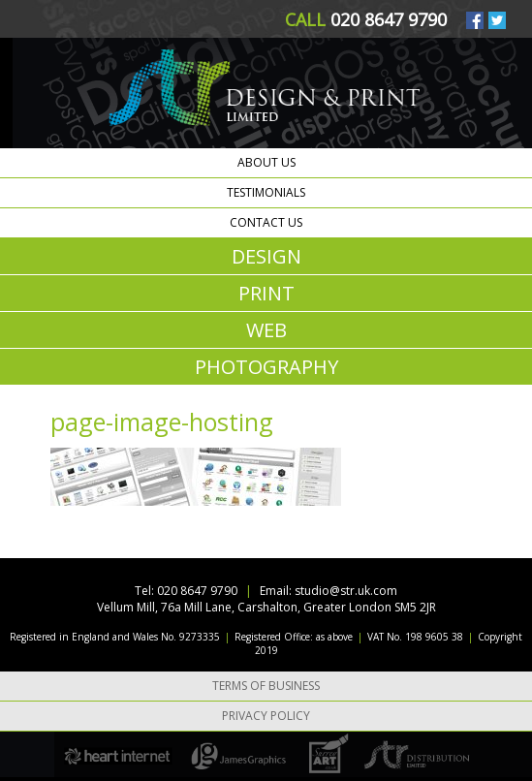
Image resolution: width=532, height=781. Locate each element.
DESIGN (266, 256)
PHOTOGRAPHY (266, 367)
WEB (266, 330)
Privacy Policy (266, 716)
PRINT (266, 293)
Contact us (266, 222)
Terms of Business (266, 686)
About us (266, 162)
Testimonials (266, 192)
